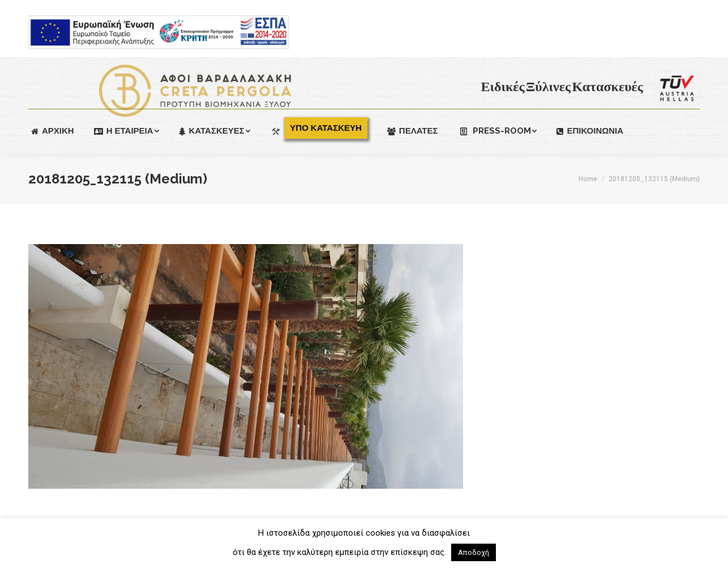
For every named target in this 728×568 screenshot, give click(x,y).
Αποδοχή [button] (474, 552)
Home (588, 179)
